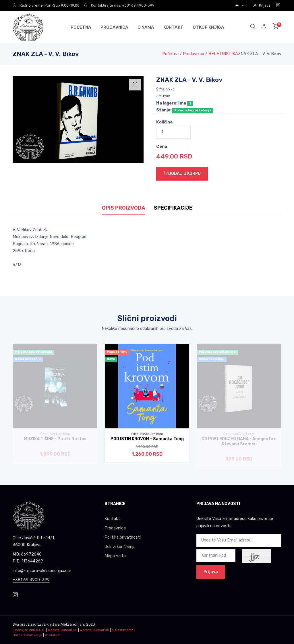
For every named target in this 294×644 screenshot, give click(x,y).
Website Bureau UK (94, 630)
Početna (170, 54)
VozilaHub (52, 635)
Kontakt (112, 519)
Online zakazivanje (27, 635)
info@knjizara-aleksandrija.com (42, 571)
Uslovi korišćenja (120, 547)
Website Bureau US (63, 630)
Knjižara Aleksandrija (64, 624)
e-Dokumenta (123, 630)
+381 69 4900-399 (31, 580)
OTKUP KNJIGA (208, 27)
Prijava (262, 5)
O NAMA (146, 27)
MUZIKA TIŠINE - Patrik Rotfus (55, 439)
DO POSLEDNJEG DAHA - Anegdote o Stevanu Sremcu (239, 441)
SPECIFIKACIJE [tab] (173, 208)
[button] (264, 27)
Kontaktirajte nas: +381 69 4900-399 (119, 5)
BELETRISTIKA (223, 54)
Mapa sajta (115, 556)
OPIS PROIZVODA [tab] (124, 208)
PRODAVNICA (114, 27)
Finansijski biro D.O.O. (29, 630)
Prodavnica (194, 54)
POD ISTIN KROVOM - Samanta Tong (147, 439)
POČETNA (81, 27)
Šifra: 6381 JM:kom (55, 434)
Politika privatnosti (123, 537)
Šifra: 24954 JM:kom (147, 434)
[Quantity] (173, 132)
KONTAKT (173, 27)
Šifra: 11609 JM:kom (239, 434)
